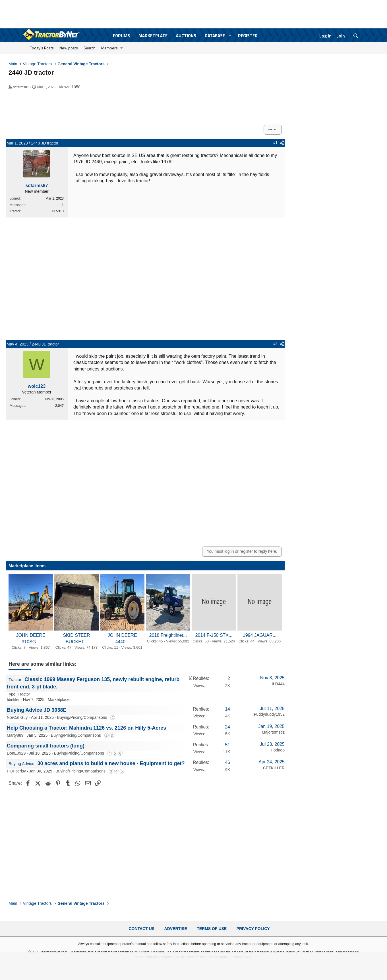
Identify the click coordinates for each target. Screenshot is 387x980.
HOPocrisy (16, 771)
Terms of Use (212, 929)
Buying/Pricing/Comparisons (82, 717)
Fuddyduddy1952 (269, 714)
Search (90, 48)
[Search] (356, 36)
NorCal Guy (17, 717)
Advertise (176, 929)
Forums (121, 36)
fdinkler (13, 700)
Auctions (186, 36)
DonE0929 (16, 753)
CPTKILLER (274, 768)
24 (227, 727)
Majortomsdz (273, 732)
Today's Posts (42, 48)
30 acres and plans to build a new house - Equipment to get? (111, 763)
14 (227, 709)
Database (215, 36)
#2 (276, 344)
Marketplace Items (27, 566)
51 (227, 745)
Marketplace (153, 36)
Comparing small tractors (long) (46, 746)
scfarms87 (21, 87)
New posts (69, 48)
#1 (276, 143)
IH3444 (278, 684)
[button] (230, 36)
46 (227, 762)
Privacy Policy (253, 929)
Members (109, 48)
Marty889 (15, 735)
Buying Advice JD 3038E (37, 710)
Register (248, 36)
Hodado (278, 750)
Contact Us (141, 929)
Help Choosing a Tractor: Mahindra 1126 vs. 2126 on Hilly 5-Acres (86, 728)
